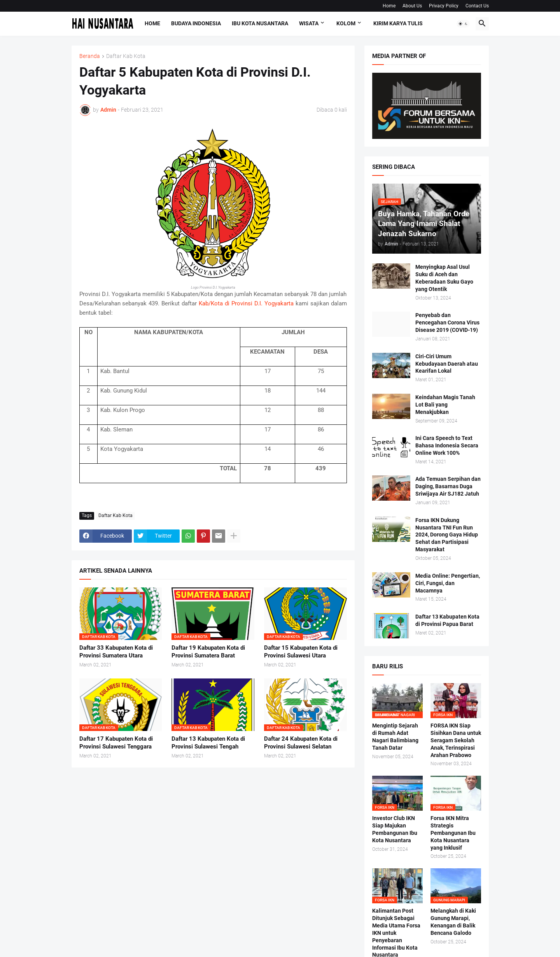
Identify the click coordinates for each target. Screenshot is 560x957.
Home (389, 6)
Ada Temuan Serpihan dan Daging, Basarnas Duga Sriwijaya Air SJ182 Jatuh (448, 486)
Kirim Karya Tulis (398, 23)
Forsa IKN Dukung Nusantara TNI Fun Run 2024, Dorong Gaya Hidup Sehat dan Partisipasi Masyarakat (447, 535)
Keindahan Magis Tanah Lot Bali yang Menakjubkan (445, 405)
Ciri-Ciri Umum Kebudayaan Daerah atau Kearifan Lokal (447, 364)
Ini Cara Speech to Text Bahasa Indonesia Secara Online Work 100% (447, 445)
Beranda (90, 56)
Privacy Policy (444, 6)
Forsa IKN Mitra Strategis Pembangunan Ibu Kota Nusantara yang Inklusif (453, 833)
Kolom (346, 23)
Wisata (309, 23)
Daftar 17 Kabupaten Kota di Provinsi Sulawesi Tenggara (116, 743)
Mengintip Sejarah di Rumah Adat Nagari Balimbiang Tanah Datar (395, 737)
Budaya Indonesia (196, 23)
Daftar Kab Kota (126, 56)
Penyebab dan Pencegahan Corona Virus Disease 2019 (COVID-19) (447, 323)
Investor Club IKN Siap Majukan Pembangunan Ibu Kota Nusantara (395, 829)
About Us (412, 6)
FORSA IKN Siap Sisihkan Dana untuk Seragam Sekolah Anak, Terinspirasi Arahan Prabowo (456, 740)
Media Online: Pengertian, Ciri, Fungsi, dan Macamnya (448, 583)
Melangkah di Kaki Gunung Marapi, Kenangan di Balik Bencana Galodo (453, 922)
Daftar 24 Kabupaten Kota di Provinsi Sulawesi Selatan (301, 743)
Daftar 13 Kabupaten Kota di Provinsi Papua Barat (447, 620)
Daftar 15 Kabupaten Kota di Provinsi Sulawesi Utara (301, 652)
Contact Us (477, 6)
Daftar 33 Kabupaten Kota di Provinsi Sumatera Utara (116, 652)
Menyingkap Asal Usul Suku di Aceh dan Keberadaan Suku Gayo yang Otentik (444, 278)
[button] (463, 24)
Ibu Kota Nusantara (260, 23)
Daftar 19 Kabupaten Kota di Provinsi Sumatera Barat (208, 652)
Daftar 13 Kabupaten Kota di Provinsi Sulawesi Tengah (208, 743)
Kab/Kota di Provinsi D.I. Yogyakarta (246, 303)
